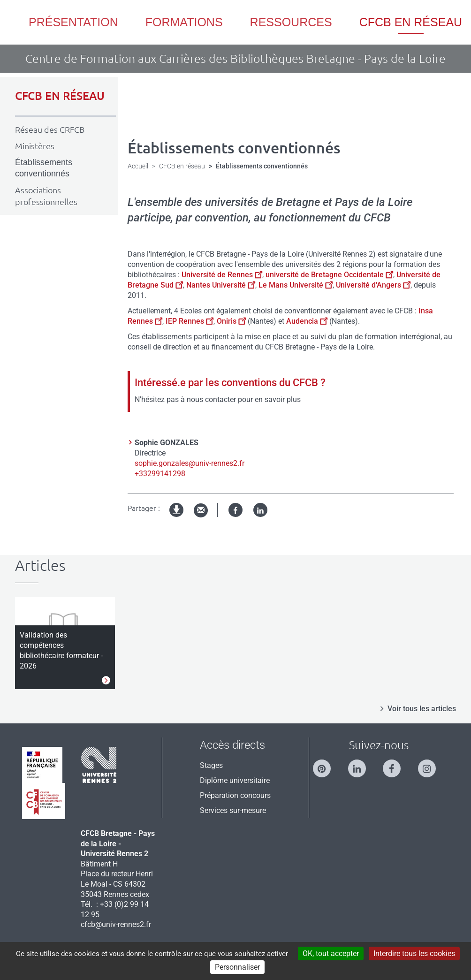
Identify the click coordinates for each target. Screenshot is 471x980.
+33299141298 (160, 474)
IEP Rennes (189, 321)
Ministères (35, 146)
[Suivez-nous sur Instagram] (432, 764)
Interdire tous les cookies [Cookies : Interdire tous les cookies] (414, 953)
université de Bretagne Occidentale (329, 275)
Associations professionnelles (46, 196)
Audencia (307, 321)
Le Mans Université (296, 285)
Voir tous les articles (422, 709)
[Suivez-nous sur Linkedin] (362, 764)
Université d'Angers (373, 285)
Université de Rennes (222, 275)
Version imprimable (177, 518)
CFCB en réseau (182, 166)
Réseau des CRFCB (50, 129)
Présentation (73, 22)
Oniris (231, 321)
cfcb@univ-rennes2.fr (116, 924)
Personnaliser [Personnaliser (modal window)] (237, 967)
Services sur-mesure (233, 810)
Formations (184, 22)
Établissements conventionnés (44, 168)
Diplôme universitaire (235, 780)
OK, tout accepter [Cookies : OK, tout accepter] (331, 953)
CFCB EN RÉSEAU (60, 96)
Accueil (138, 166)
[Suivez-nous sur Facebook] (396, 764)
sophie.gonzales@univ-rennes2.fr (190, 463)
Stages (211, 765)
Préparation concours (235, 795)
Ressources (291, 22)
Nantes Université (221, 285)
